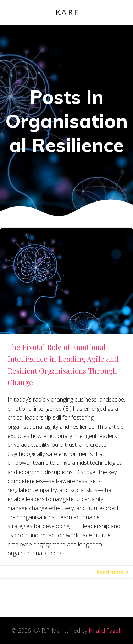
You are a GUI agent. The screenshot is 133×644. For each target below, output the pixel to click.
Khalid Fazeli (105, 631)
